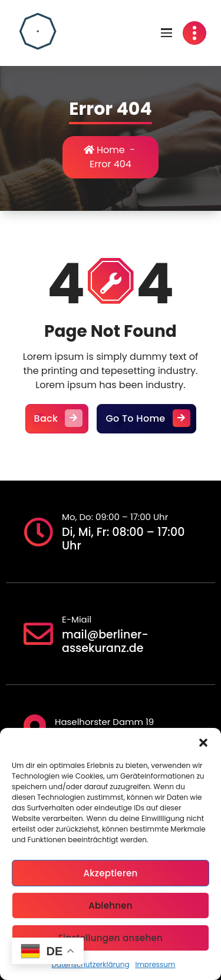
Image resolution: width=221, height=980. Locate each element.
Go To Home (146, 419)
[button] (203, 743)
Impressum (156, 964)
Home (104, 150)
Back (57, 419)
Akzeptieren (110, 873)
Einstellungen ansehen (111, 938)
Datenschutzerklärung (91, 964)
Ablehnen (111, 905)
